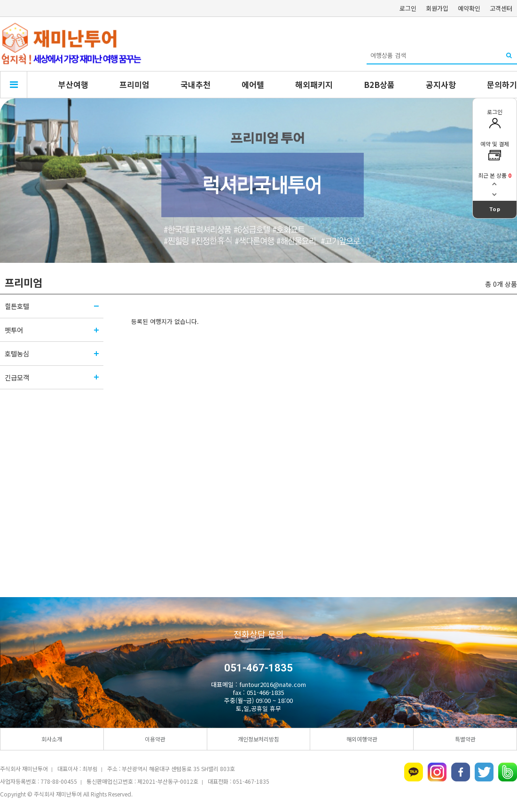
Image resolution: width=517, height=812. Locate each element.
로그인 (408, 8)
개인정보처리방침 (258, 739)
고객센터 (501, 8)
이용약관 (155, 739)
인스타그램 (437, 772)
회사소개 (52, 739)
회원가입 (437, 8)
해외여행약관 (362, 739)
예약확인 (469, 8)
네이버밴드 (508, 772)
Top (495, 209)
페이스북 (461, 772)
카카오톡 (414, 772)
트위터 (484, 772)
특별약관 (465, 739)
